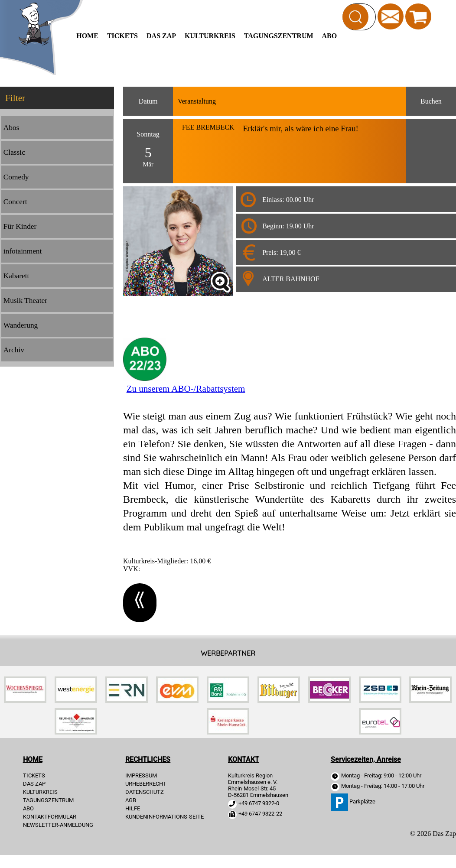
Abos (11, 128)
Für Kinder (20, 226)
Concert (15, 202)
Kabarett (16, 276)
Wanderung (21, 325)
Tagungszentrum (279, 36)
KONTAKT (244, 759)
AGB (131, 800)
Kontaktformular (50, 817)
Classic (14, 152)
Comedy (16, 177)
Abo (330, 36)
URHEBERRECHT (146, 784)
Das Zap (161, 36)
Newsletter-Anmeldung (58, 825)
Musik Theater (25, 301)
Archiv (14, 350)
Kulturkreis (210, 36)
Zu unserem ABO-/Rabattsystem (186, 389)
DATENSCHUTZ (145, 792)
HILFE (133, 808)
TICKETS (122, 36)
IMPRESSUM (141, 775)
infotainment (23, 251)
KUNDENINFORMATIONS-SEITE (164, 817)
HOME (87, 36)
